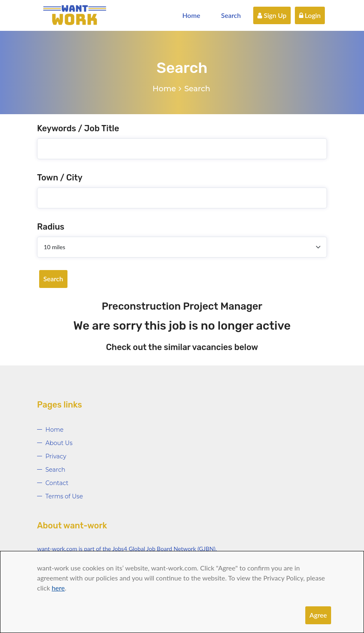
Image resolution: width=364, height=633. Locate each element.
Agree (318, 615)
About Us (59, 443)
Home (191, 15)
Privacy (56, 456)
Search (231, 15)
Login (310, 15)
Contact (57, 483)
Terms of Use (64, 496)
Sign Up (272, 15)
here (58, 588)
